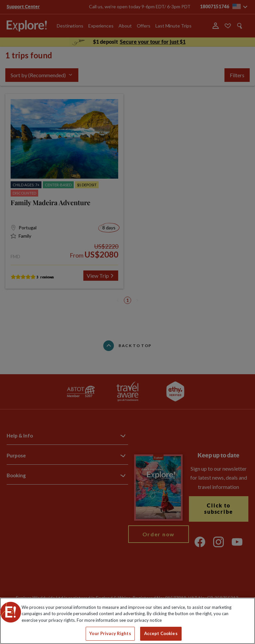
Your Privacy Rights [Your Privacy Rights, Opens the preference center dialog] (110, 633)
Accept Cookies (161, 633)
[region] (127, 621)
